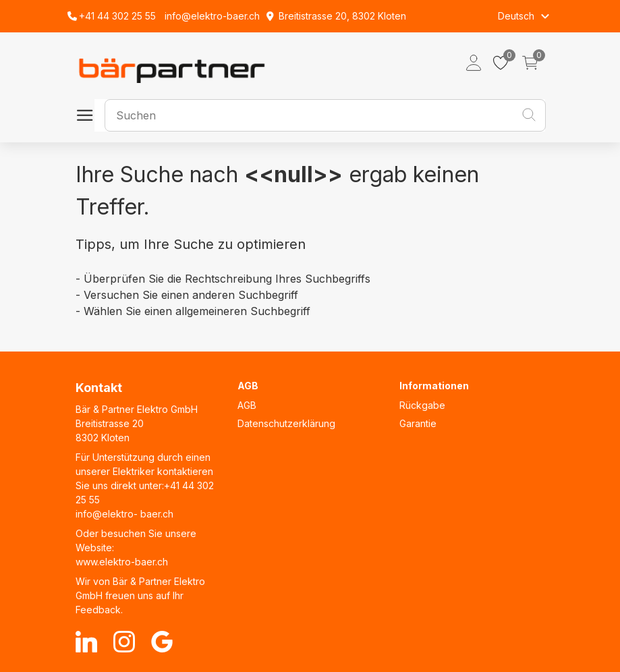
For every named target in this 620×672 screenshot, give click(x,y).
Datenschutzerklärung (286, 423)
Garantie (418, 423)
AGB (247, 405)
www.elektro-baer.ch (122, 562)
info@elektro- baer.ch (124, 514)
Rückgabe (422, 405)
